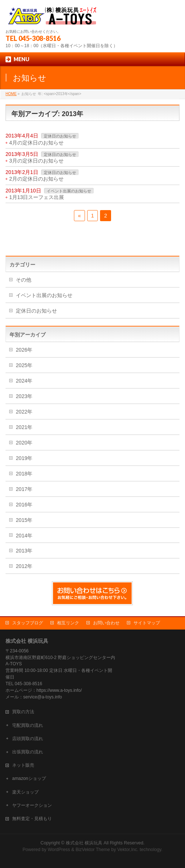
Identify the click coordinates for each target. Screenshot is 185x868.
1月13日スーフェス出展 (37, 197)
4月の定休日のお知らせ (36, 143)
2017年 (24, 489)
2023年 (24, 396)
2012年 (24, 566)
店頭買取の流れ (28, 739)
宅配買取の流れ (28, 725)
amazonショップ (29, 778)
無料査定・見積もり (32, 819)
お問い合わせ (106, 623)
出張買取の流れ (28, 752)
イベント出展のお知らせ (69, 191)
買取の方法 (23, 712)
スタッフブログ (28, 623)
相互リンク (68, 623)
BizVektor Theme (93, 850)
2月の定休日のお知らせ (36, 179)
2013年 (24, 551)
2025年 (24, 365)
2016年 (24, 505)
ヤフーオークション (32, 805)
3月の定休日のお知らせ (36, 161)
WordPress (59, 850)
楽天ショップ (25, 792)
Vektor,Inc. (128, 850)
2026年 (24, 350)
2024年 (24, 381)
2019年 (24, 458)
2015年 (24, 520)
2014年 (24, 536)
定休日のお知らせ (60, 136)
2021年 (24, 427)
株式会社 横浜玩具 (84, 843)
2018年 (24, 474)
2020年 (24, 443)
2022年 (24, 412)
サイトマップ (147, 623)
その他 (24, 280)
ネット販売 (23, 765)
